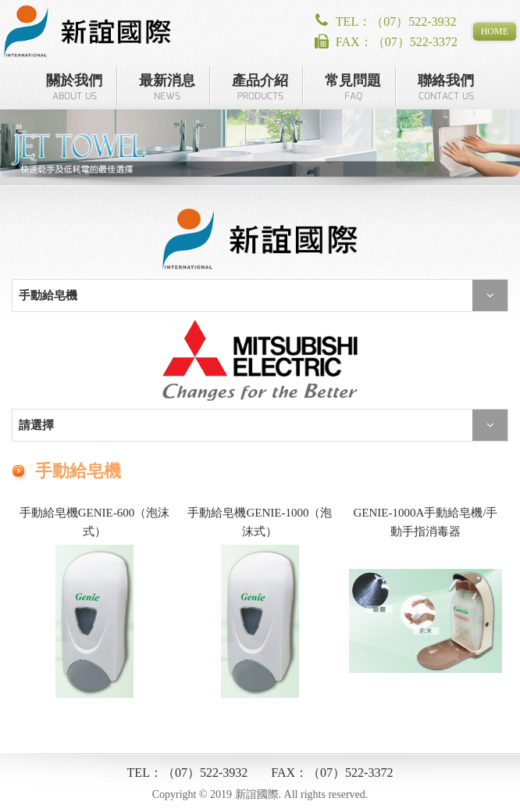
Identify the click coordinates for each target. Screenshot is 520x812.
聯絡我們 (446, 88)
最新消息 (167, 88)
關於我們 (74, 88)
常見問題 (353, 88)
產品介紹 (260, 88)
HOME (495, 31)
